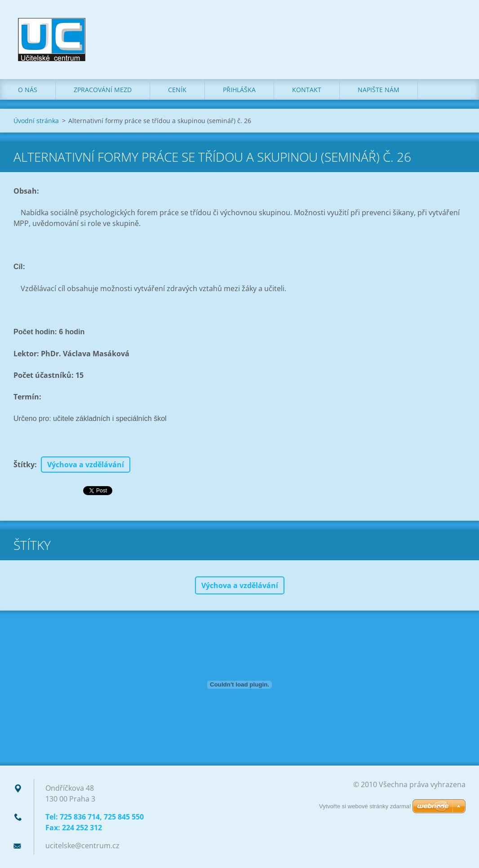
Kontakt (307, 90)
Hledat (456, 26)
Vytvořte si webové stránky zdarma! (365, 806)
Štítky (24, 465)
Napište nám (379, 90)
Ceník (177, 90)
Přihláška (239, 90)
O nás (28, 90)
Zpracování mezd (103, 90)
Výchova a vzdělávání (86, 465)
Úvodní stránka (36, 121)
